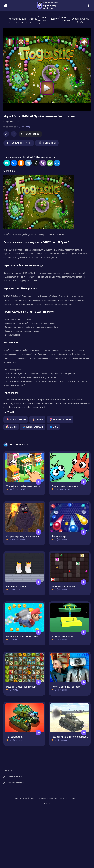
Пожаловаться (30, 134)
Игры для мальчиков (60, 419)
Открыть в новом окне (19, 143)
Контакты (8, 770)
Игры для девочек (16, 419)
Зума (53, 427)
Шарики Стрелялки (33, 427)
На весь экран (47, 143)
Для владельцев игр (13, 776)
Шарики (11, 427)
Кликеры (37, 419)
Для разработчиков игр (14, 783)
